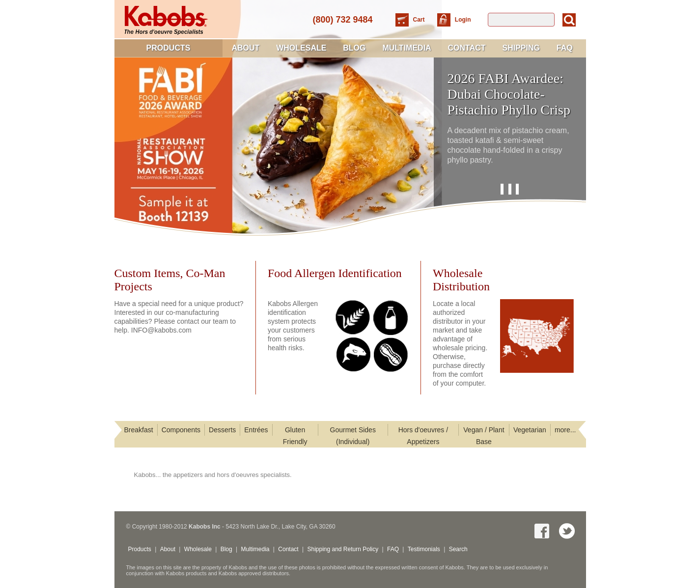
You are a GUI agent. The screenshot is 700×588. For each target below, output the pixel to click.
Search (458, 549)
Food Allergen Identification (335, 273)
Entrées (256, 430)
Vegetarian (530, 430)
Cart (420, 20)
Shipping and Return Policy (343, 549)
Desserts (222, 430)
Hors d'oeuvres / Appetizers (423, 436)
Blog (354, 48)
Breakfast (139, 430)
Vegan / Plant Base (484, 436)
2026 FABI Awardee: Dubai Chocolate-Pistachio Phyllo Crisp (509, 94)
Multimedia (406, 48)
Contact (467, 48)
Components (181, 430)
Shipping (521, 48)
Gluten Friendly (295, 436)
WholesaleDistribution (461, 280)
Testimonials (424, 549)
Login (463, 20)
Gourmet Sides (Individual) (353, 436)
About (245, 48)
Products (168, 48)
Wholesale (301, 48)
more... (565, 430)
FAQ (565, 48)
